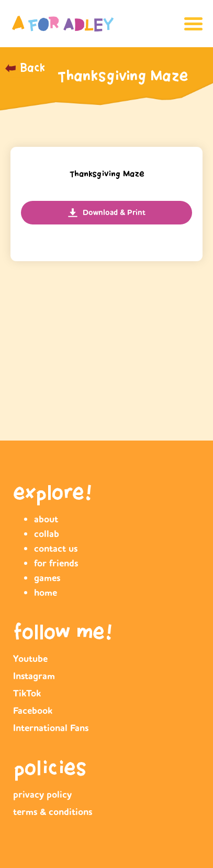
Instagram (34, 676)
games (47, 578)
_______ (23, 73)
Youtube (30, 659)
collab (47, 534)
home (46, 593)
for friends (56, 563)
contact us (56, 549)
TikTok (27, 693)
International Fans (51, 728)
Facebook (33, 711)
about (46, 519)
